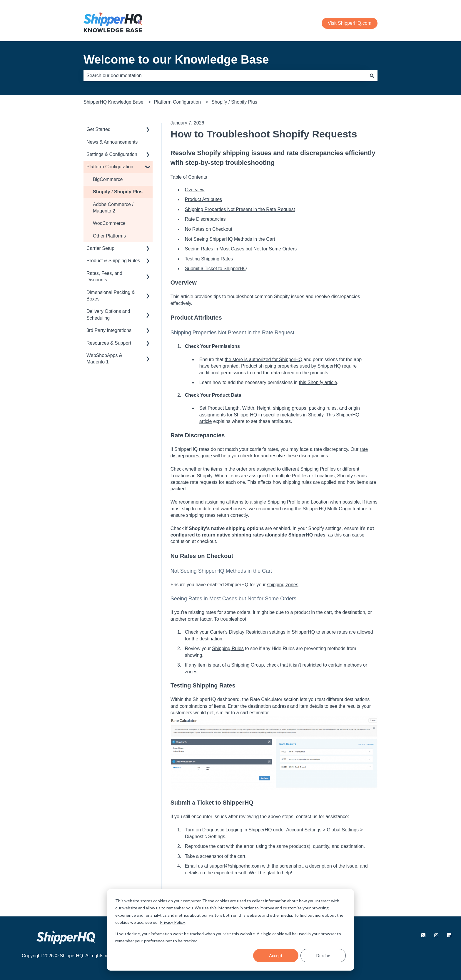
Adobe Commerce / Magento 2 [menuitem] (113, 208)
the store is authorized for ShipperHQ (263, 359)
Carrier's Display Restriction (239, 632)
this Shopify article (318, 382)
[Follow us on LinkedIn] (449, 935)
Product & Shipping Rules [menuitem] (113, 261)
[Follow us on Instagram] (436, 935)
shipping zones (283, 585)
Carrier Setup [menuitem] (100, 248)
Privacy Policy (172, 922)
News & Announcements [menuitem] (112, 142)
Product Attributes (203, 199)
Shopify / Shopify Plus (234, 102)
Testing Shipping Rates (209, 259)
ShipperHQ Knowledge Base (113, 102)
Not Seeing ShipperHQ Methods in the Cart (230, 239)
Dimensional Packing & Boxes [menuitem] (111, 296)
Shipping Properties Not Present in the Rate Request (240, 209)
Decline (323, 955)
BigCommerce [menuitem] (108, 179)
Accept (276, 955)
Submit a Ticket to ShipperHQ (216, 269)
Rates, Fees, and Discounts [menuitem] (104, 276)
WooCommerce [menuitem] (109, 223)
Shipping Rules (228, 648)
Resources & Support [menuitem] (109, 343)
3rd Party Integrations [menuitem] (109, 330)
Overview (195, 190)
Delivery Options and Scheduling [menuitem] (108, 314)
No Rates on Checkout (209, 229)
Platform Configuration (177, 102)
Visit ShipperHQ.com (350, 23)
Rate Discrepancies (205, 219)
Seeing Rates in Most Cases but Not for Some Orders (241, 249)
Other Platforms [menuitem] (109, 236)
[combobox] (225, 76)
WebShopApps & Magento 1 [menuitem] (104, 359)
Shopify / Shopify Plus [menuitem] (118, 192)
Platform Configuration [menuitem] (110, 167)
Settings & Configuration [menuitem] (112, 154)
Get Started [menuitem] (98, 129)
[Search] (372, 76)
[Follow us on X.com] (423, 935)
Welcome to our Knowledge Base (176, 59)
